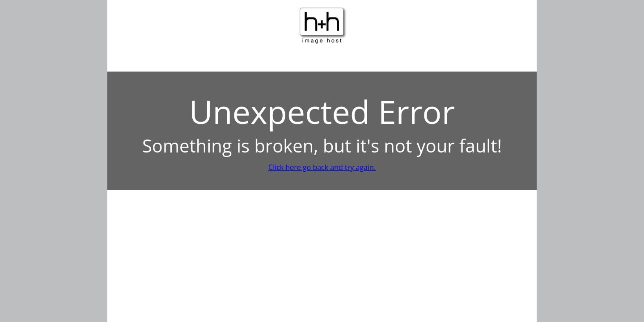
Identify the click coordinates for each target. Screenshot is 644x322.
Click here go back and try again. (322, 167)
